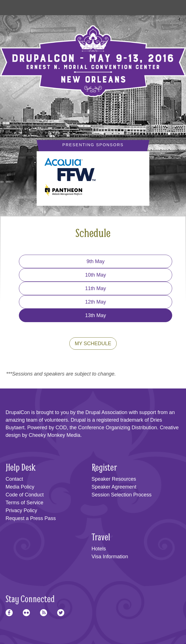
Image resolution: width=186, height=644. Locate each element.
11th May (96, 288)
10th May (96, 275)
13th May (96, 315)
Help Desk (21, 467)
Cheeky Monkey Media (55, 435)
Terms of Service (25, 503)
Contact (14, 479)
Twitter (61, 613)
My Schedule (93, 344)
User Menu (174, 6)
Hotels (99, 549)
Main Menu (12, 6)
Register (104, 467)
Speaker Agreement (114, 487)
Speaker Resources (114, 479)
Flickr (26, 613)
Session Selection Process (122, 495)
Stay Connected (30, 599)
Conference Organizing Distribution (118, 428)
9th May (96, 261)
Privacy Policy (21, 510)
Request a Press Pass (31, 518)
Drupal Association (106, 412)
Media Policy (20, 487)
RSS (44, 613)
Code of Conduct (25, 495)
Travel (101, 537)
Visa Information (110, 557)
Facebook (9, 613)
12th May (96, 302)
